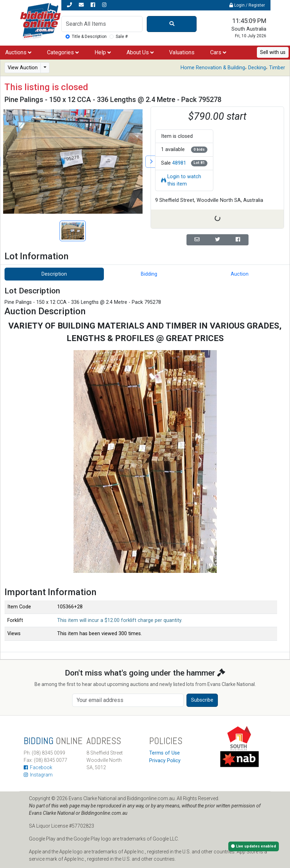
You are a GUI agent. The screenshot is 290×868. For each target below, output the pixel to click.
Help (103, 52)
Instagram (38, 775)
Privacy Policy (165, 761)
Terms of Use (165, 753)
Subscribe (202, 700)
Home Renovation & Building (213, 68)
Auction (240, 274)
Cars (218, 52)
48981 (179, 163)
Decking (257, 68)
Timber (277, 68)
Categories (63, 52)
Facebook (38, 767)
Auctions (18, 52)
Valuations (182, 52)
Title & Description (89, 37)
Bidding (149, 274)
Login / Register (247, 5)
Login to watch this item (181, 180)
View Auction (23, 68)
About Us (140, 52)
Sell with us (273, 52)
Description (54, 274)
